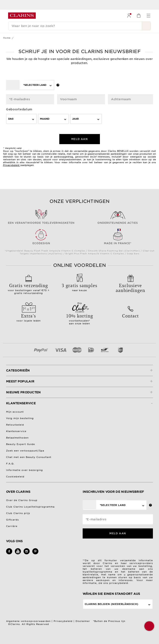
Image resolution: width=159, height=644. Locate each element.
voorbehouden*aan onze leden (79, 318)
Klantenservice (16, 431)
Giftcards (12, 520)
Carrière (12, 526)
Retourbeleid (15, 425)
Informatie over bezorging (24, 470)
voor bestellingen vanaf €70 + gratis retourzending (29, 287)
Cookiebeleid (15, 477)
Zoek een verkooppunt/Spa (25, 451)
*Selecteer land (35, 85)
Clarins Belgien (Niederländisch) (112, 604)
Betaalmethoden (17, 438)
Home (7, 38)
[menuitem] (129, 16)
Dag (11, 119)
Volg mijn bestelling (20, 418)
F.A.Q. (10, 464)
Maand (45, 119)
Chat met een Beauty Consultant (29, 457)
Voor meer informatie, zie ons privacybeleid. (118, 582)
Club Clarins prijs (18, 513)
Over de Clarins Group (22, 500)
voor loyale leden (29, 316)
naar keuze (79, 286)
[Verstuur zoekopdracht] (146, 26)
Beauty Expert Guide (21, 444)
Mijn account (15, 412)
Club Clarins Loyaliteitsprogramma (30, 507)
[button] (149, 626)
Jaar (75, 119)
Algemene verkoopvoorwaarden (28, 621)
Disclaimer (83, 621)
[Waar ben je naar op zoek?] (75, 26)
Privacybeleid (11, 165)
